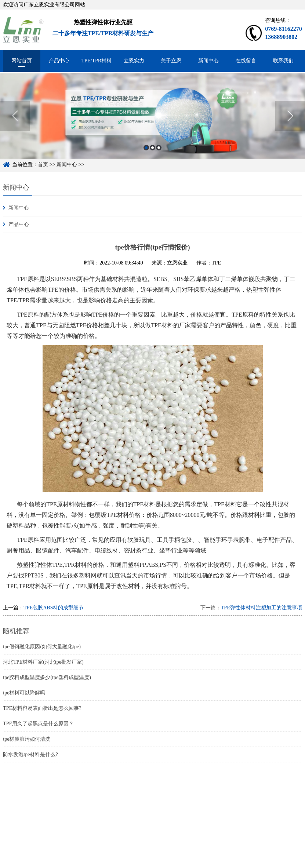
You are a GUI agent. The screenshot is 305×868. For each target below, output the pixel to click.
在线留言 (246, 61)
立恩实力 (134, 61)
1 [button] (146, 155)
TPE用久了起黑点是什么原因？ (38, 724)
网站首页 (22, 61)
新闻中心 (208, 61)
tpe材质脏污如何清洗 (27, 739)
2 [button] (152, 155)
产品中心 (59, 61)
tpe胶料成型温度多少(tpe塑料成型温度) (47, 677)
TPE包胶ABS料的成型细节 (54, 608)
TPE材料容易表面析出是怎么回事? (42, 708)
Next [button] (290, 123)
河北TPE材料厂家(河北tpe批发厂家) (43, 662)
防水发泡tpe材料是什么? (30, 754)
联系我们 (283, 61)
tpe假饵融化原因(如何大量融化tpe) (42, 647)
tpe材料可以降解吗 (24, 693)
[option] (152, 123)
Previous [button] (15, 123)
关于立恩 (171, 61)
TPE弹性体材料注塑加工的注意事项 (262, 608)
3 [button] (159, 155)
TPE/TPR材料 (97, 61)
